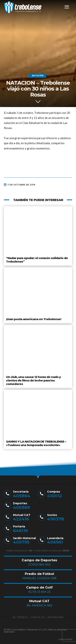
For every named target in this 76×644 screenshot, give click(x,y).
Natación (38, 76)
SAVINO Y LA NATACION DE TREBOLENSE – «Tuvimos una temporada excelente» (36, 443)
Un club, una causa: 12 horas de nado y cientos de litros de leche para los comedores (33, 380)
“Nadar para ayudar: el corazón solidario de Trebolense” (37, 260)
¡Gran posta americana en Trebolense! (34, 319)
